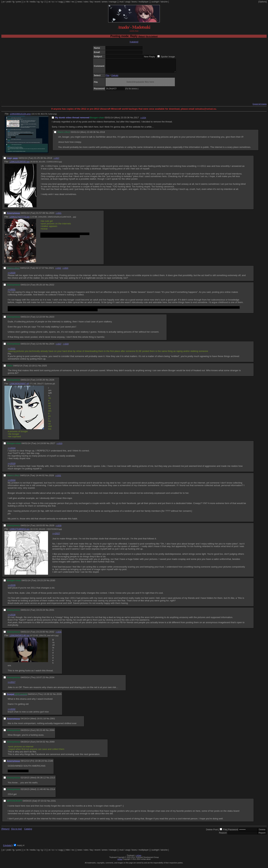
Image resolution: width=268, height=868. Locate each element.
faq (91, 2)
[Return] (142, 36)
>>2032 (12, 712)
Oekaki (115, 78)
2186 (51, 763)
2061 (52, 721)
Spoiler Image (168, 57)
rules (86, 2)
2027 (53, 446)
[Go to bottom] (152, 36)
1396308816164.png (20, 116)
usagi (128, 2)
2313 (52, 780)
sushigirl (155, 2)
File (107, 78)
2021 (51, 271)
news (80, 2)
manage (113, 2)
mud (121, 2)
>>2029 (59, 446)
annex (105, 2)
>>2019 (12, 466)
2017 (136, 120)
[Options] (263, 2)
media (33, 2)
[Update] (7, 848)
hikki (68, 2)
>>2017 (12, 685)
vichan (139, 858)
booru (134, 2)
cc (53, 2)
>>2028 (66, 346)
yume (18, 2)
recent (97, 2)
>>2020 (12, 275)
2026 (52, 382)
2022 (52, 287)
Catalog (28, 831)
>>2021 (58, 216)
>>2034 (143, 120)
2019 (50, 161)
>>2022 (58, 271)
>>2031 (58, 478)
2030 (53, 583)
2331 (53, 803)
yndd (9, 2)
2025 (44, 368)
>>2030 (58, 528)
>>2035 (58, 635)
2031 (52, 612)
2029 (52, 528)
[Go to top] (16, 831)
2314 (52, 792)
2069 (52, 744)
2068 (52, 733)
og (38, 2)
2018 (102, 135)
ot (49, 2)
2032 (52, 634)
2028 (51, 478)
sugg (61, 2)
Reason (223, 835)
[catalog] (134, 42)
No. (132, 120)
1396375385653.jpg (19, 532)
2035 (59, 697)
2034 (52, 680)
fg (13, 2)
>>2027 (56, 161)
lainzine (164, 2)
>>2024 (65, 271)
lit (27, 2)
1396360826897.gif (19, 386)
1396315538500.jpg (19, 164)
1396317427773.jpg (19, 219)
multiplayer (144, 2)
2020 (52, 216)
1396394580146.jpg (19, 638)
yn (4, 2)
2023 (52, 319)
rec (73, 2)
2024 (52, 346)
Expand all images (260, 107)
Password (233, 832)
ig (42, 2)
